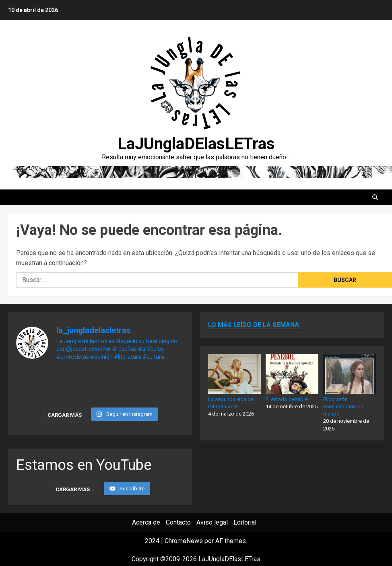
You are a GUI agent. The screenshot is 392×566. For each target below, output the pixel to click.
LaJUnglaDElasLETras (196, 144)
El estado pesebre (287, 399)
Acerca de (146, 522)
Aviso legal (212, 522)
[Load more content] (75, 490)
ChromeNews (184, 541)
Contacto (178, 522)
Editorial (245, 522)
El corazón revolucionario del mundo (344, 406)
